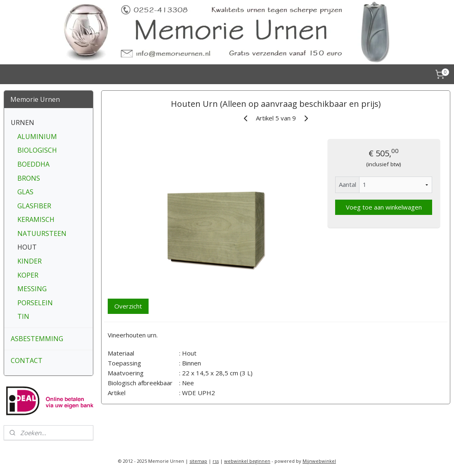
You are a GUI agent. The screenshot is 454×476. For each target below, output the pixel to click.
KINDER (30, 261)
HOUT (27, 247)
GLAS (25, 192)
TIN (23, 316)
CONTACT (27, 361)
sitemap (198, 461)
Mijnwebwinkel (319, 461)
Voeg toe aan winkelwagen (383, 207)
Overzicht (128, 306)
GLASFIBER (34, 206)
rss (216, 461)
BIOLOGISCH (37, 150)
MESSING (32, 289)
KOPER (28, 275)
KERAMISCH (36, 219)
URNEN (22, 123)
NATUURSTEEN (42, 233)
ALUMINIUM (37, 137)
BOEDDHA (33, 164)
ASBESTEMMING (37, 339)
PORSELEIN (35, 303)
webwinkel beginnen (247, 461)
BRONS (29, 178)
